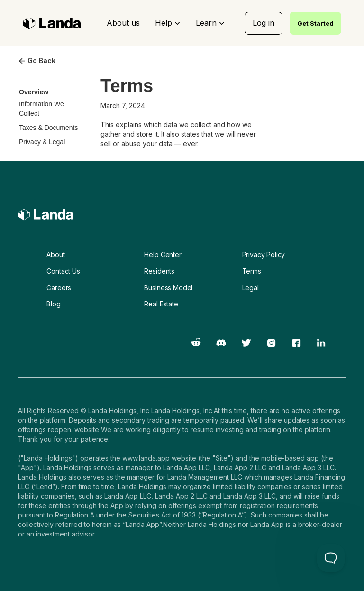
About (55, 254)
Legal (250, 288)
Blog (53, 304)
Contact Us (63, 271)
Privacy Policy (264, 254)
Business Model (168, 288)
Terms (252, 271)
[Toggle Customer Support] (331, 558)
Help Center (163, 254)
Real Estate (161, 304)
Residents (159, 271)
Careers (59, 288)
